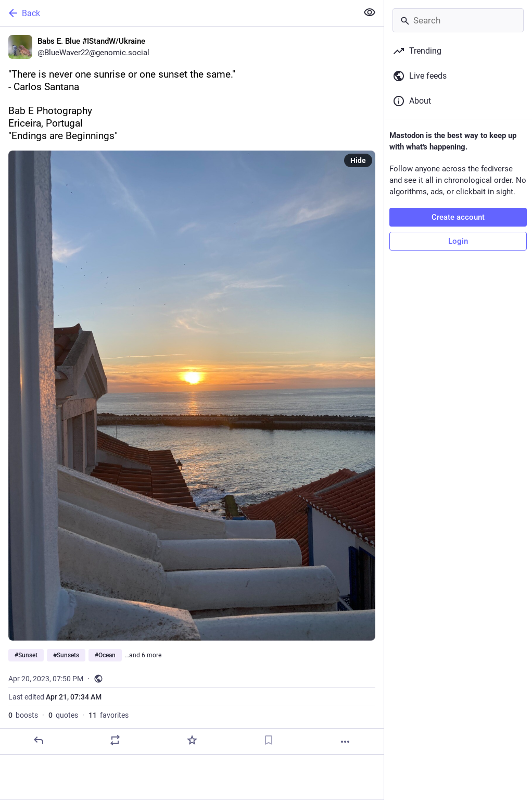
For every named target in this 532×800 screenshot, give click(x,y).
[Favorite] (192, 740)
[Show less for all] (370, 12)
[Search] (458, 20)
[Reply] (39, 740)
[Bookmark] (269, 740)
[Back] (178, 13)
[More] (345, 742)
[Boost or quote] (115, 740)
